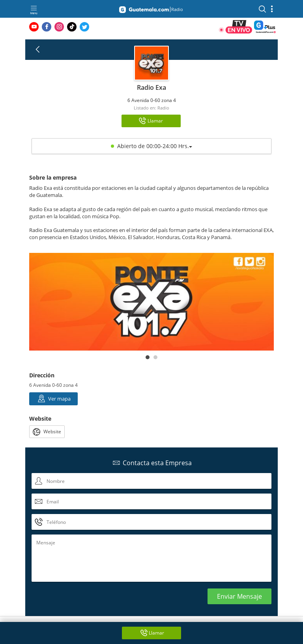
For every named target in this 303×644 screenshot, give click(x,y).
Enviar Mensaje (239, 596)
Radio (163, 108)
